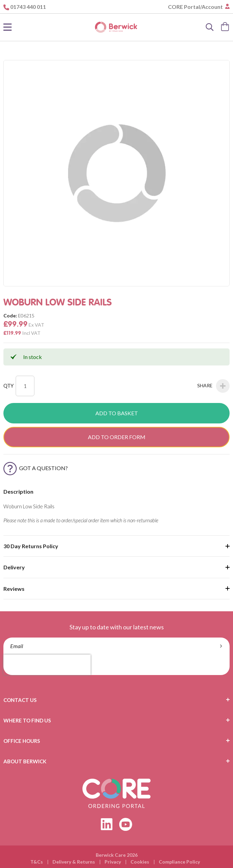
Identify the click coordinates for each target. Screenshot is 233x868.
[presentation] (47, 665)
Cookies (140, 862)
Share (213, 386)
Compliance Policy (179, 862)
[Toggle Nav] (7, 27)
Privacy (113, 862)
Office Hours (22, 741)
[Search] (210, 27)
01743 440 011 (28, 7)
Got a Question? (36, 468)
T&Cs (37, 862)
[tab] (117, 700)
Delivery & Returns (74, 862)
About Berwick (25, 761)
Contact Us (20, 700)
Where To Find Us (27, 720)
